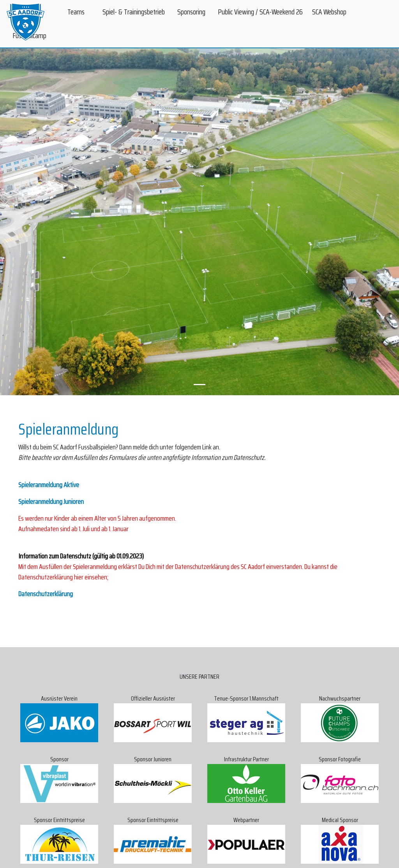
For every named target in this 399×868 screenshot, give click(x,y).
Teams (76, 12)
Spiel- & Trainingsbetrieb (134, 12)
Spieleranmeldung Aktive (49, 485)
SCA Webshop (329, 12)
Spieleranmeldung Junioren (51, 502)
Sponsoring (191, 12)
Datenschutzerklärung (46, 594)
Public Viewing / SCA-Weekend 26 (260, 12)
